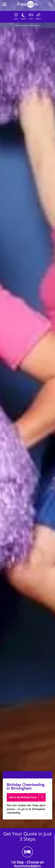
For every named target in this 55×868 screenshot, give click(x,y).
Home (17, 25)
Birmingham (35, 25)
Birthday (25, 25)
